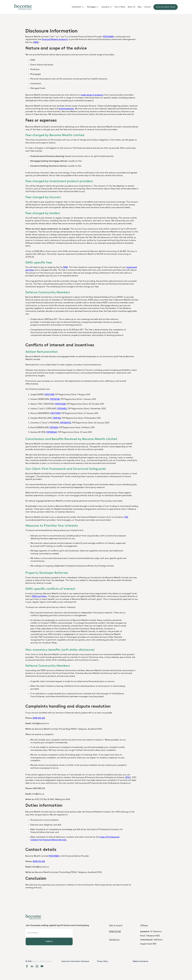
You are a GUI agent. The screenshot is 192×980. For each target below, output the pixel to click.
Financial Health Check (166, 7)
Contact (147, 7)
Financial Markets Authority (55, 39)
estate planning (66, 109)
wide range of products (92, 95)
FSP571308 (49, 395)
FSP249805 (108, 37)
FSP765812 (62, 409)
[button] (77, 7)
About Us (131, 7)
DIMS (36, 42)
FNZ (126, 517)
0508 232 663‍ (115, 932)
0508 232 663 (39, 718)
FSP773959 (55, 413)
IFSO (128, 778)
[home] (23, 7)
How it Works (120, 7)
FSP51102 (57, 418)
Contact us (114, 940)
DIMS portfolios (39, 596)
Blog (140, 7)
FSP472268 (60, 404)
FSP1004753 (65, 423)
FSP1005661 (52, 432)
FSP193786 (55, 399)
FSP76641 (54, 428)
